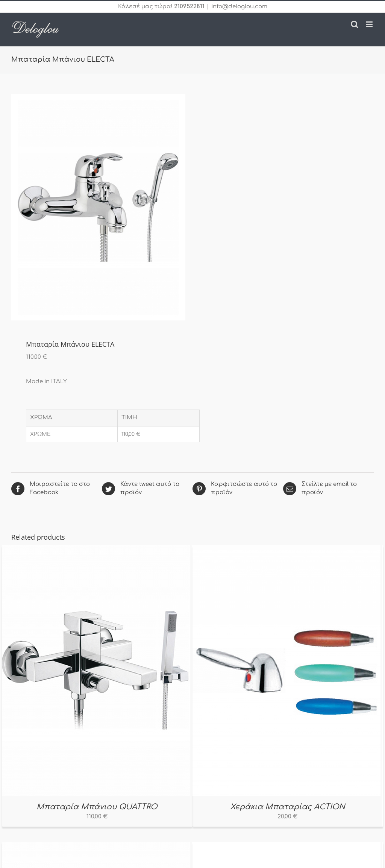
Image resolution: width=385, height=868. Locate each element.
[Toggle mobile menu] (370, 24)
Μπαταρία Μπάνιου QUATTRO (97, 807)
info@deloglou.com (239, 7)
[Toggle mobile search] (355, 24)
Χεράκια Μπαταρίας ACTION (288, 807)
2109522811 (189, 7)
